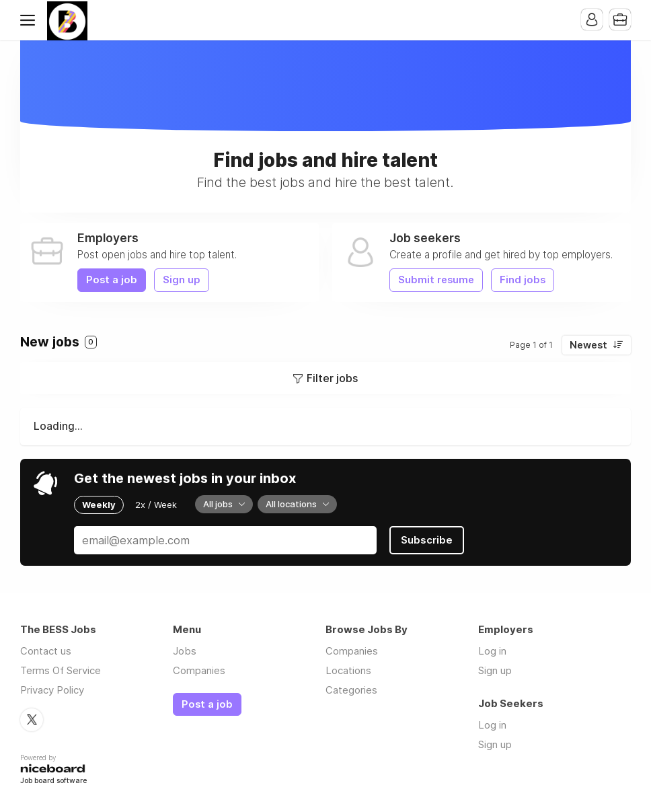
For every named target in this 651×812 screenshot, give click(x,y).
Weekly (99, 505)
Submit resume (436, 280)
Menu (30, 20)
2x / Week (156, 505)
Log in (492, 651)
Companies (199, 670)
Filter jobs (332, 378)
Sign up (182, 280)
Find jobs (523, 280)
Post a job (112, 280)
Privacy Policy (52, 690)
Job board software (53, 781)
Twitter (32, 720)
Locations (348, 670)
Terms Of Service (61, 670)
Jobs (185, 651)
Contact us (46, 651)
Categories (351, 690)
